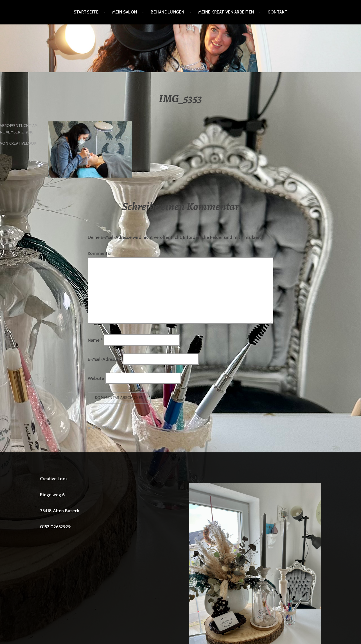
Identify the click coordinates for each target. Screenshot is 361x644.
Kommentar (99, 253)
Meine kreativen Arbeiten (226, 12)
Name (95, 340)
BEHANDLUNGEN (167, 12)
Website (96, 378)
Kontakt (277, 12)
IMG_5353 (102, 428)
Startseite (86, 12)
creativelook (23, 143)
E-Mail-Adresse (105, 359)
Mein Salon (125, 12)
